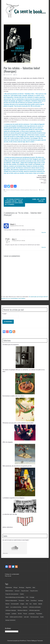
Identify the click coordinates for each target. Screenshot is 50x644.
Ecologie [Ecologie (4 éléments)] (32, 597)
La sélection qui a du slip (10, 514)
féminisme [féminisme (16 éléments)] (21, 601)
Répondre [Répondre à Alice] (44, 247)
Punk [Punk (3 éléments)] (7, 617)
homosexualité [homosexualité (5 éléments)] (15, 604)
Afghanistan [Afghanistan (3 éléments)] (9, 588)
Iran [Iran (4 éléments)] (31, 604)
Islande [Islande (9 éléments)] (40, 604)
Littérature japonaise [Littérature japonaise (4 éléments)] (34, 610)
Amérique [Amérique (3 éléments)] (22, 588)
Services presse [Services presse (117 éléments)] (35, 617)
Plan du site (8, 576)
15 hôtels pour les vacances (11, 345)
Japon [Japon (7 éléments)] (7, 607)
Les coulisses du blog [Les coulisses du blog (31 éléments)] (16, 607)
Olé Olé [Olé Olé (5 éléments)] (20, 614)
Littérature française (15, 190)
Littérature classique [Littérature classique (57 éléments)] (11, 610)
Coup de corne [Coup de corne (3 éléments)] (34, 591)
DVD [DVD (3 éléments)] (27, 597)
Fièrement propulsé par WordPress (17, 641)
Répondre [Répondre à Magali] (44, 232)
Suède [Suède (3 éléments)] (42, 617)
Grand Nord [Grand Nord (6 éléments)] (34, 601)
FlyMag (33, 641)
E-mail (5, 314)
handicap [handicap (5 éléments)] (40, 601)
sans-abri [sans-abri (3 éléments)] (26, 617)
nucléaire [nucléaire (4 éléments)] (14, 614)
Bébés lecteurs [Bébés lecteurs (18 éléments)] (9, 591)
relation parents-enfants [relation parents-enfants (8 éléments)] (16, 617)
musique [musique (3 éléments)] (8, 614)
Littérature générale (25, 190)
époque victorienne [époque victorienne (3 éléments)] (10, 620)
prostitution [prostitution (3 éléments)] (32, 614)
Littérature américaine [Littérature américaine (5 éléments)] (35, 607)
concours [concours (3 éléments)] (17, 591)
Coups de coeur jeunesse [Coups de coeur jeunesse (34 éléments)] (12, 594)
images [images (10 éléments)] (22, 604)
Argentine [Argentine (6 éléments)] (28, 588)
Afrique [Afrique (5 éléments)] (15, 588)
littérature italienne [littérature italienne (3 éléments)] (23, 610)
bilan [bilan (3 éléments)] (34, 588)
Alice (16, 75)
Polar (31, 190)
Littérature (7, 190)
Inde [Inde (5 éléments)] (27, 604)
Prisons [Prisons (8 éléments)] (25, 614)
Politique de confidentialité (12, 574)
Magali (12, 224)
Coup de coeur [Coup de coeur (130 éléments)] (25, 591)
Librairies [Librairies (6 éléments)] (25, 607)
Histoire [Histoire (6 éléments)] (7, 604)
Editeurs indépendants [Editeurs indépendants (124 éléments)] (11, 601)
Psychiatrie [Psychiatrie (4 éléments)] (39, 614)
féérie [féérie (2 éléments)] (27, 601)
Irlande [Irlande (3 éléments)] (35, 604)
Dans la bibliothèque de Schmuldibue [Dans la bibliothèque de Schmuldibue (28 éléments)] (15, 597)
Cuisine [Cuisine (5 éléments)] (22, 594)
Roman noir (35, 190)
